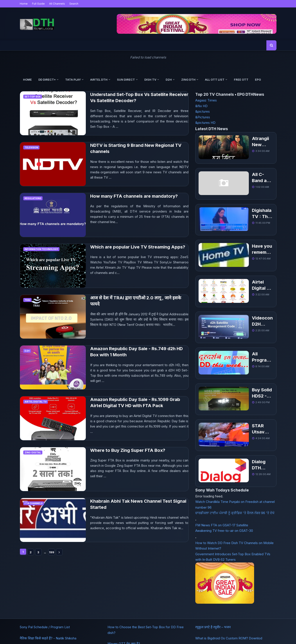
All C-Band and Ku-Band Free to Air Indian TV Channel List (245, 170)
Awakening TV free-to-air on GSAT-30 (224, 460)
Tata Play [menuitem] (73, 80)
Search (74, 4)
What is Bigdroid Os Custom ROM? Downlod (229, 595)
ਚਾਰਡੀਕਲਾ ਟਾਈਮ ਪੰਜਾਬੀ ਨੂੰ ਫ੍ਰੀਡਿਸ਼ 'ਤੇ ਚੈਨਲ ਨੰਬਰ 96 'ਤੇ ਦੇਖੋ (235, 442)
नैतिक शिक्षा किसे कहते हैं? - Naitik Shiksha (48, 595)
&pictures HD (205, 123)
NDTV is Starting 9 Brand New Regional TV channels (136, 148)
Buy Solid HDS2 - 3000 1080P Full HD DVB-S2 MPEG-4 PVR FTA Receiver (244, 343)
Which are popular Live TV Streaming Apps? (138, 247)
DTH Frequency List (50, 628)
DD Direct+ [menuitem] (47, 80)
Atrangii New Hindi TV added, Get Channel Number (243, 142)
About (73, 628)
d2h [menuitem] (169, 80)
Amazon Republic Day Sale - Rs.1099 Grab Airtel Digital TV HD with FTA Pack (135, 403)
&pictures (203, 111)
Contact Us (90, 628)
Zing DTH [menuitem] (188, 80)
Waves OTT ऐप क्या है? (124, 600)
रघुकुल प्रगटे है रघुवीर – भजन (213, 584)
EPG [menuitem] (258, 80)
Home (24, 4)
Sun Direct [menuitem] (126, 80)
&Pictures (203, 117)
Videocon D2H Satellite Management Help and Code (244, 286)
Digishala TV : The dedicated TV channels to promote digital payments (244, 199)
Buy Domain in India (138, 628)
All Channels (57, 4)
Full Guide (38, 4)
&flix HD (201, 106)
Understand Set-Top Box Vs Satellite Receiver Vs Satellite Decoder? (139, 98)
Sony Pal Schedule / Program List (45, 584)
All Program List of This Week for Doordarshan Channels (244, 315)
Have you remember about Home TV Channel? (241, 228)
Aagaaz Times (206, 100)
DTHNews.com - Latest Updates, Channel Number (160, 638)
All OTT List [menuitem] (215, 80)
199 (52, 552)
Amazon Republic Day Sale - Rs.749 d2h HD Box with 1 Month (136, 352)
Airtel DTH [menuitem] (99, 80)
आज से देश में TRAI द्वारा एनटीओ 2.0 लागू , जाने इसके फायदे (136, 301)
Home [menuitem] (27, 80)
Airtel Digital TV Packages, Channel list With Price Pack (243, 257)
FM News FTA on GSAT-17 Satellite (222, 454)
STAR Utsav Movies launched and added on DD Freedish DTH (244, 372)
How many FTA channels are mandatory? (134, 196)
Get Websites (111, 628)
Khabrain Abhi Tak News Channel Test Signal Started (138, 504)
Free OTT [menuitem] (241, 80)
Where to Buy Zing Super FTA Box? (128, 450)
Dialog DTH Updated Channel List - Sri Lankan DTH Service (246, 401)
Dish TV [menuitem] (150, 80)
